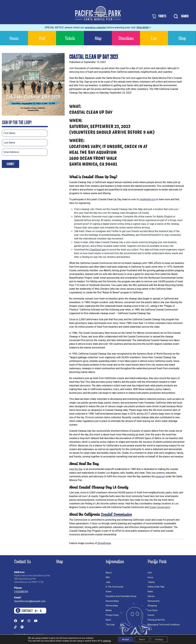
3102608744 (21, 592)
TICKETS (159, 16)
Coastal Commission (116, 514)
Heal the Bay (76, 469)
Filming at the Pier (156, 620)
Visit (42, 38)
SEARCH (180, 16)
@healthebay (104, 543)
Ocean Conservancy (160, 507)
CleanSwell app (98, 250)
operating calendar (95, 27)
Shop (182, 38)
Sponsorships (112, 601)
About (109, 573)
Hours (14, 38)
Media (109, 610)
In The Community (115, 587)
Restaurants (154, 601)
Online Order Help (156, 587)
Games (151, 596)
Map (98, 38)
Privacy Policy (112, 615)
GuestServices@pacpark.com (30, 601)
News (108, 620)
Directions (126, 38)
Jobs (108, 582)
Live (154, 38)
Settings (159, 639)
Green (109, 591)
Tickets (70, 38)
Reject (142, 639)
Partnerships (112, 606)
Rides (150, 591)
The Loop (110, 625)
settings (106, 641)
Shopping (152, 606)
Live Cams (153, 610)
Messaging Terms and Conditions (164, 625)
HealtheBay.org (147, 199)
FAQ (108, 577)
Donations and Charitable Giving (121, 596)
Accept (125, 639)
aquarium (160, 476)
